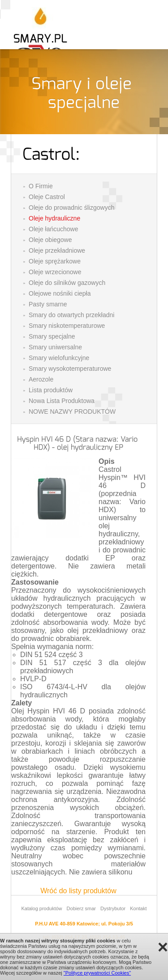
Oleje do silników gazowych (67, 283)
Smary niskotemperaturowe (67, 326)
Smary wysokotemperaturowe (70, 369)
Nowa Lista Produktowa (62, 401)
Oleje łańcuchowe (54, 229)
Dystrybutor (113, 908)
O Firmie (41, 186)
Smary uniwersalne (55, 347)
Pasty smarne (48, 304)
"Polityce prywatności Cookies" (97, 973)
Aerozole (41, 379)
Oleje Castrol (47, 197)
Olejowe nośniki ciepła (60, 293)
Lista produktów (51, 390)
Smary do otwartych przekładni (71, 315)
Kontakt (138, 908)
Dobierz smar (81, 908)
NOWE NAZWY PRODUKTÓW (72, 412)
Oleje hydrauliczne (54, 218)
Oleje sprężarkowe (55, 261)
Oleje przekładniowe (57, 250)
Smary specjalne (52, 336)
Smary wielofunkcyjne (59, 358)
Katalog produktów (41, 908)
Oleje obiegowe (50, 240)
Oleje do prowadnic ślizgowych (71, 208)
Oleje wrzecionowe (55, 272)
